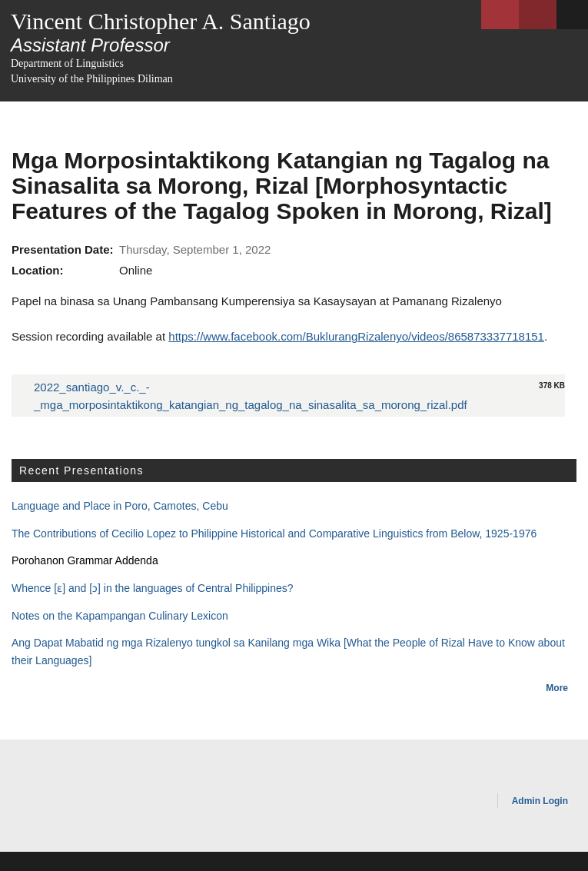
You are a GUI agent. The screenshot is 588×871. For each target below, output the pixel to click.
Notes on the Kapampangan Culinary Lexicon (120, 616)
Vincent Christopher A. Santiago (161, 21)
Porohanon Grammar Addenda (85, 560)
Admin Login (540, 801)
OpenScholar (453, 803)
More (557, 688)
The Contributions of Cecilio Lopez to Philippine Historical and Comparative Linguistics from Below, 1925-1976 (274, 534)
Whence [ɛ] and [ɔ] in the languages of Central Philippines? (153, 588)
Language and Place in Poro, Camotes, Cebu (120, 506)
